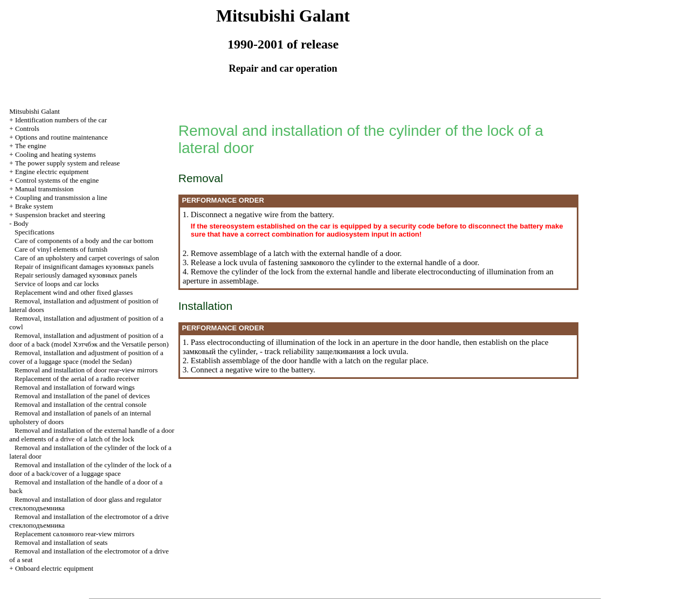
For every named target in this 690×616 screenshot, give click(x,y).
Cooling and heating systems (56, 154)
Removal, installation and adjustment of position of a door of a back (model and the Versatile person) (89, 340)
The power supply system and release (68, 163)
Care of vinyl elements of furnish (61, 249)
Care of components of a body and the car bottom (84, 241)
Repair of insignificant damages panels (84, 267)
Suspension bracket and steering (60, 215)
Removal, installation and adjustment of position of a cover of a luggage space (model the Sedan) (86, 357)
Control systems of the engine (57, 180)
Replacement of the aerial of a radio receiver (77, 379)
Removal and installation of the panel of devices (82, 396)
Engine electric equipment (52, 172)
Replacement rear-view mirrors (74, 534)
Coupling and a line (61, 198)
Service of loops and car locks (57, 284)
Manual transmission (44, 189)
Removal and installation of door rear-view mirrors (86, 370)
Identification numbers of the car (61, 120)
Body (21, 223)
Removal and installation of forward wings (75, 387)
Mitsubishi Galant (34, 111)
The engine (31, 146)
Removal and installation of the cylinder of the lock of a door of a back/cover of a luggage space (90, 469)
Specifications (34, 232)
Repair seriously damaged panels (76, 275)
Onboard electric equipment (54, 568)
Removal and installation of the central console (81, 404)
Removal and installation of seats (61, 542)
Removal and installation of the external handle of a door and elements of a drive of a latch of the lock (92, 435)
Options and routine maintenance (61, 137)
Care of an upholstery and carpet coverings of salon (87, 258)
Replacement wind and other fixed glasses (74, 292)
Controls (27, 129)
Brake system (34, 206)
